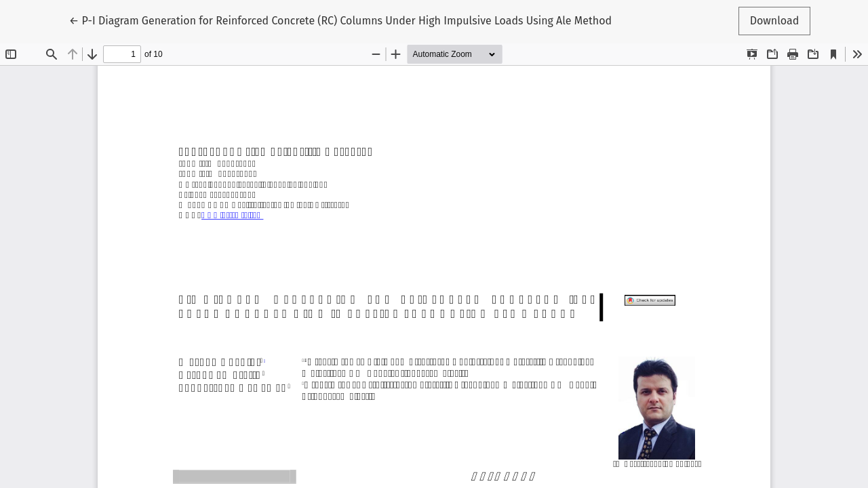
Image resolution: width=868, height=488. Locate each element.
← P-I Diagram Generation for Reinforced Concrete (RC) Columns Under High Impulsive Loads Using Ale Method (340, 20)
